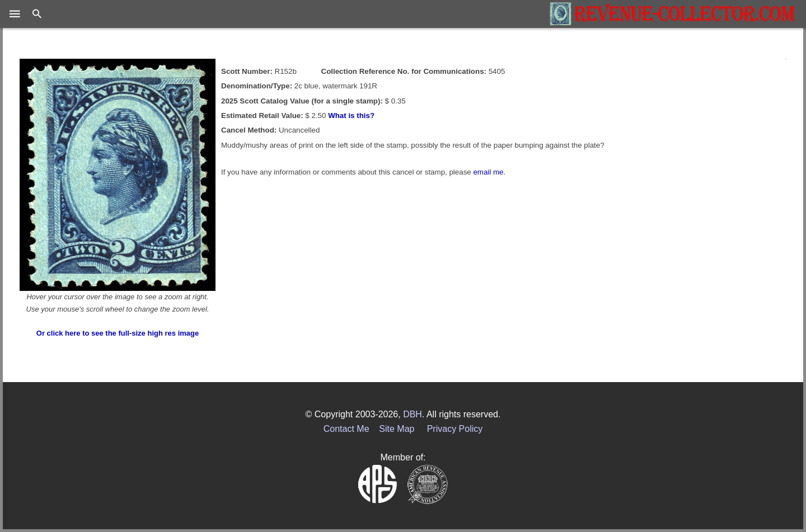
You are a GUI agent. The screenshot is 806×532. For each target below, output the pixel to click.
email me (488, 172)
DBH (413, 414)
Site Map (397, 429)
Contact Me (346, 429)
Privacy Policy (455, 429)
